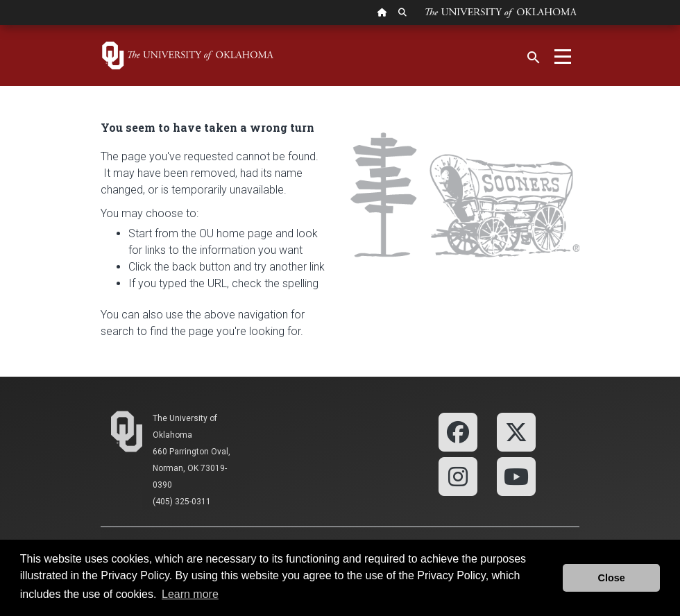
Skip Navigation (0, 25)
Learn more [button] (190, 594)
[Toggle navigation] (563, 55)
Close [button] (612, 578)
